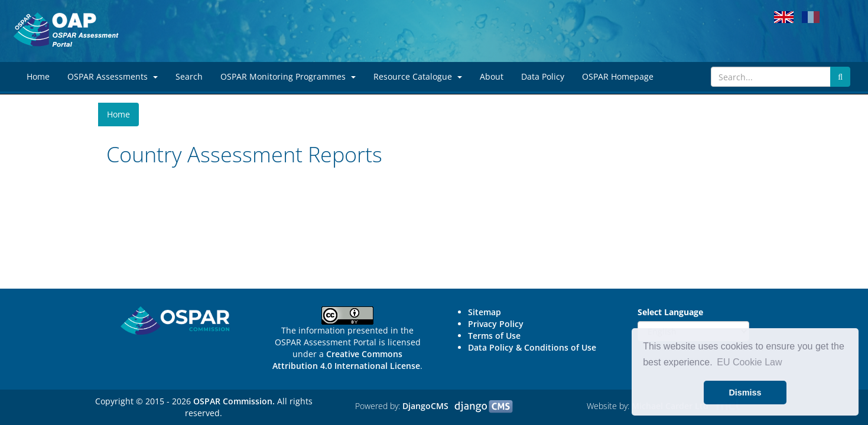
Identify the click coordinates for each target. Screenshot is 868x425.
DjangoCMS (425, 406)
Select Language (670, 312)
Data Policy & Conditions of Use (532, 347)
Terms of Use (494, 336)
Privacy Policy (496, 324)
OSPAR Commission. (234, 401)
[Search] (771, 77)
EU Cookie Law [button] (749, 362)
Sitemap (485, 312)
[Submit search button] (840, 77)
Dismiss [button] (745, 393)
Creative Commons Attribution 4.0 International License (346, 360)
